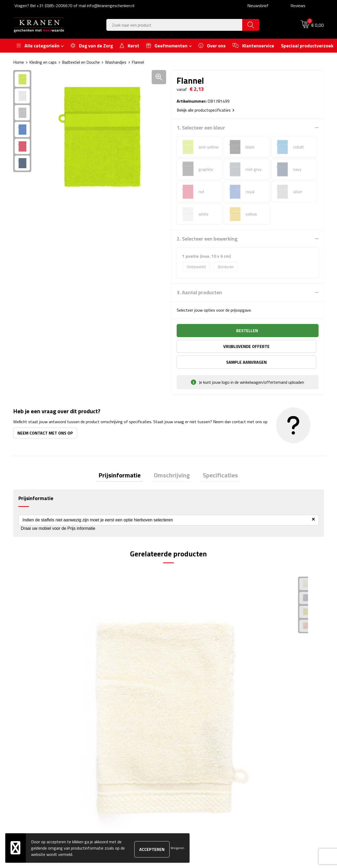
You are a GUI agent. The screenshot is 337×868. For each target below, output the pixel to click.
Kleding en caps (43, 62)
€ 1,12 (109, 649)
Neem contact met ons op (45, 417)
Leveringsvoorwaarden (272, 751)
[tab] (125, 461)
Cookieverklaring (266, 736)
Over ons (106, 727)
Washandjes (116, 62)
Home (19, 62)
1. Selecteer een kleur (201, 128)
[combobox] (174, 25)
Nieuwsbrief (258, 6)
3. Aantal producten (199, 292)
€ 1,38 (265, 649)
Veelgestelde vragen (116, 744)
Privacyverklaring (267, 760)
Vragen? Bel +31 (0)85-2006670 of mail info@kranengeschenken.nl (74, 6)
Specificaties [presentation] (215, 461)
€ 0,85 (187, 649)
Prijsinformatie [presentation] (125, 461)
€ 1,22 (32, 649)
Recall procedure (266, 767)
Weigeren (177, 848)
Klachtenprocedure (268, 744)
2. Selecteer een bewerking (207, 239)
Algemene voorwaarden (273, 727)
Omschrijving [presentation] (172, 461)
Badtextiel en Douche (81, 62)
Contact (182, 727)
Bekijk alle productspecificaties (205, 110)
